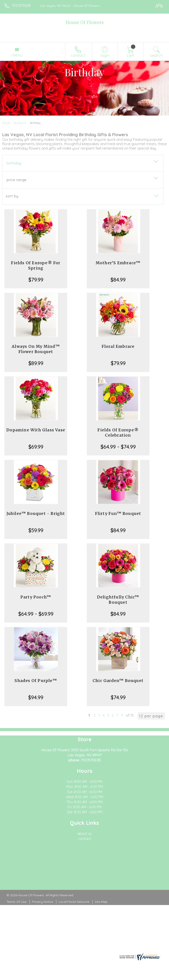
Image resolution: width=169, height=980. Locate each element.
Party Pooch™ (36, 597)
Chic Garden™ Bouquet (118, 681)
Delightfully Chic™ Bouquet (118, 600)
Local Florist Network (74, 902)
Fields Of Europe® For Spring (36, 265)
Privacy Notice (42, 902)
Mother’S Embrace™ (118, 263)
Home (6, 123)
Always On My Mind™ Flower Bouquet (36, 349)
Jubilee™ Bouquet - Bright (36, 513)
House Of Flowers (85, 22)
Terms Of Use (17, 902)
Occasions (20, 123)
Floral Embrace (118, 346)
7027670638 (21, 5)
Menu (17, 55)
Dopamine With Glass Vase (36, 430)
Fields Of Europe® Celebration (118, 433)
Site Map (101, 902)
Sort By (12, 196)
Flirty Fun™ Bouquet (118, 513)
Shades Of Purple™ (36, 681)
